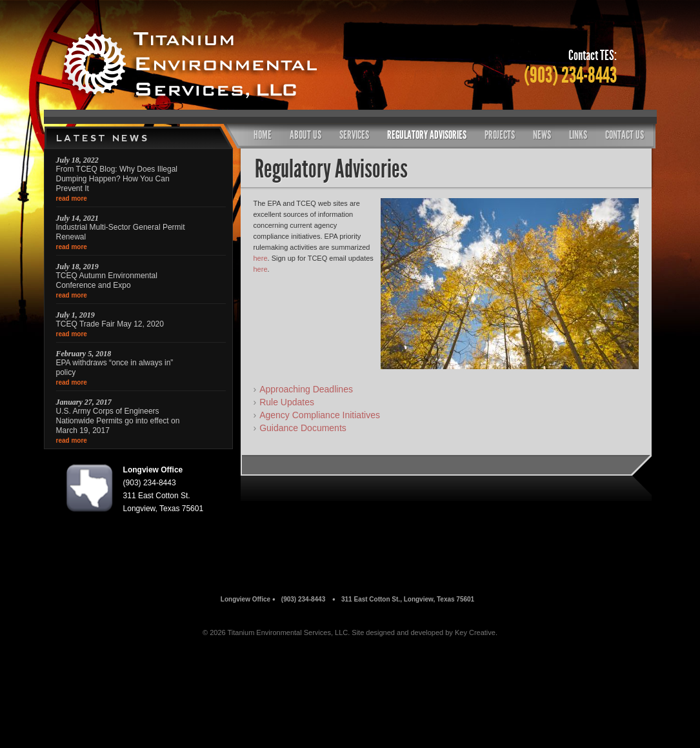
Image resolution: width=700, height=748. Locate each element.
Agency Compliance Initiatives (320, 415)
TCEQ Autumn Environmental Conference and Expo (107, 280)
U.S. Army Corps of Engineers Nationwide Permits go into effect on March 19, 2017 (118, 421)
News (542, 135)
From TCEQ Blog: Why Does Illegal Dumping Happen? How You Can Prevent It (117, 179)
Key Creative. (476, 632)
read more (72, 198)
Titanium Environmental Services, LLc (205, 65)
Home (263, 135)
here (261, 258)
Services (354, 135)
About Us (305, 135)
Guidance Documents (303, 428)
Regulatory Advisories (427, 135)
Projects (500, 135)
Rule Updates (287, 402)
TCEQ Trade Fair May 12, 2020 (110, 324)
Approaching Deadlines (306, 389)
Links (578, 135)
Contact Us (625, 135)
